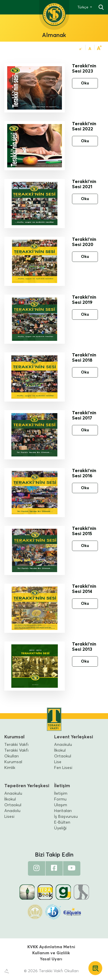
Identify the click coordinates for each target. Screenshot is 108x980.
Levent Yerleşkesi (74, 737)
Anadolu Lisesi (12, 814)
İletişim (62, 786)
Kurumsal (14, 737)
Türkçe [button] (83, 8)
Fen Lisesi (63, 768)
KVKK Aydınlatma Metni (51, 947)
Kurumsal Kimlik (13, 765)
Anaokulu (63, 745)
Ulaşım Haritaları (63, 808)
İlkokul (60, 750)
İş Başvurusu (66, 817)
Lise (58, 762)
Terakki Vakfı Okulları (16, 753)
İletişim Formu (61, 796)
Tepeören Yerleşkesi (27, 786)
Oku (85, 83)
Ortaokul (63, 756)
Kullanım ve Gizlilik (51, 953)
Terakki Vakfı (16, 745)
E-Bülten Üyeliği (62, 825)
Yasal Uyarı (51, 959)
